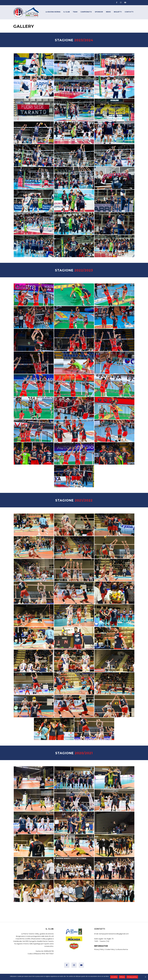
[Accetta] (145, 977)
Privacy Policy (99, 949)
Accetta (114, 977)
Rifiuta (122, 977)
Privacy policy (132, 977)
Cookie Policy (110, 949)
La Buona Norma (122, 949)
